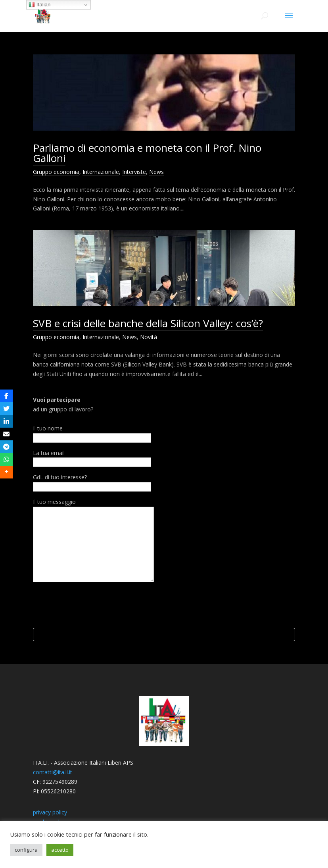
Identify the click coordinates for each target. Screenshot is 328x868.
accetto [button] (60, 850)
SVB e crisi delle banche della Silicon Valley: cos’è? (148, 323)
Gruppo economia (56, 172)
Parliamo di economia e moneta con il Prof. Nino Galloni (147, 153)
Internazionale (101, 172)
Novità (149, 337)
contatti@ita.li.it (53, 772)
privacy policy (50, 812)
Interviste (134, 172)
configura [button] (26, 850)
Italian (39, 5)
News (156, 172)
